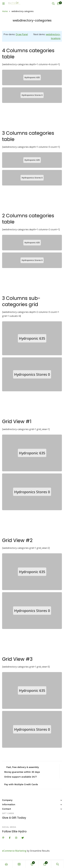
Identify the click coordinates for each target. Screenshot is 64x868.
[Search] (53, 4)
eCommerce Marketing (14, 851)
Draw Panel (22, 34)
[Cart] (58, 4)
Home (5, 11)
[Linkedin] (3, 838)
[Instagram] (16, 838)
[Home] (6, 864)
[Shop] (19, 864)
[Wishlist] (32, 864)
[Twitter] (23, 838)
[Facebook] (10, 838)
